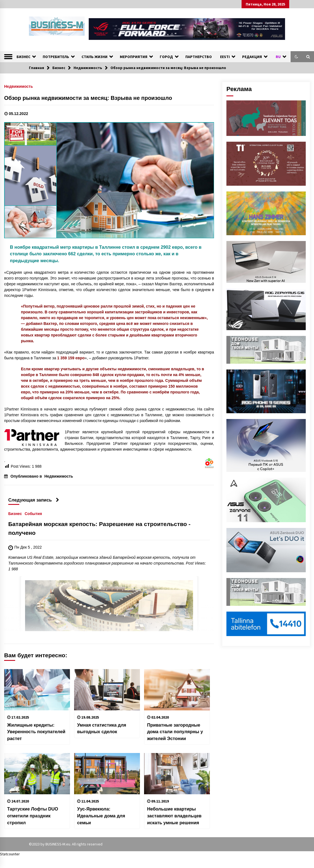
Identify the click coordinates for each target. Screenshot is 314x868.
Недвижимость (18, 86)
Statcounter (10, 854)
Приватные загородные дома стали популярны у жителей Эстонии (175, 732)
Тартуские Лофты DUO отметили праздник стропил (33, 816)
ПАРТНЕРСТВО (199, 57)
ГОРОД (166, 57)
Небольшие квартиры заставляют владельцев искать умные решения (174, 816)
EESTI (225, 57)
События (33, 514)
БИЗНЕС (23, 57)
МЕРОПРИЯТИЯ (134, 57)
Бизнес (15, 514)
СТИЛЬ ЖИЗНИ (94, 57)
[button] (296, 57)
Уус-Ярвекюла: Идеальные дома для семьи (101, 816)
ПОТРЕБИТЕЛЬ (56, 57)
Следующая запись (34, 500)
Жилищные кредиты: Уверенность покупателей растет (36, 732)
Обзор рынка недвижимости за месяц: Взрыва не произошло (88, 98)
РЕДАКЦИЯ (252, 57)
